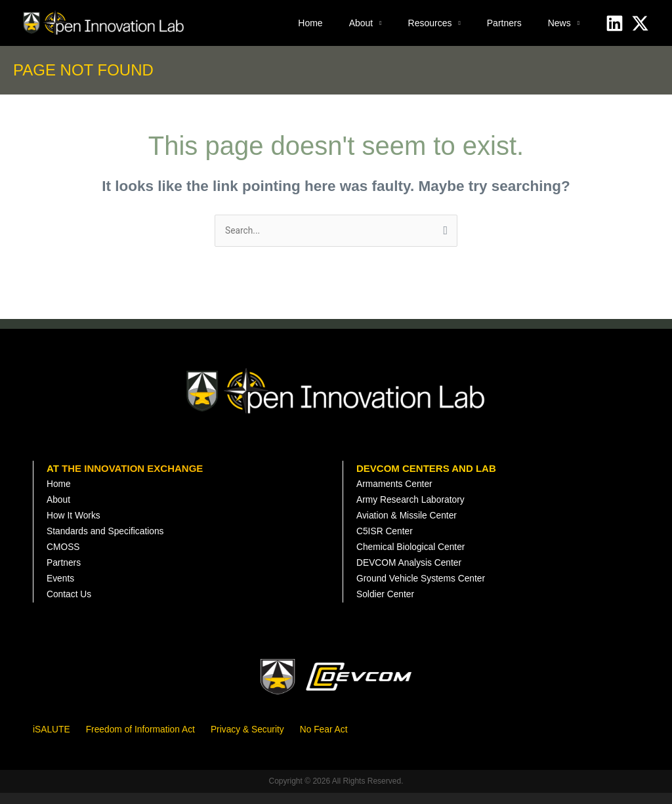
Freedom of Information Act (149, 740)
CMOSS (65, 554)
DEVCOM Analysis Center (413, 571)
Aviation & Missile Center (411, 520)
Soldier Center (388, 605)
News (559, 23)
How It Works (76, 520)
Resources (430, 23)
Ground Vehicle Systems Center (426, 588)
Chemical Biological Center (415, 554)
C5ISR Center (387, 537)
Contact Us (71, 605)
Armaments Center (398, 486)
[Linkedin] (615, 23)
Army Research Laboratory (415, 503)
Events (62, 588)
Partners (504, 23)
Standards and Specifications (110, 537)
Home (310, 23)
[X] (640, 23)
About (361, 23)
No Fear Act (345, 740)
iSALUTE (53, 740)
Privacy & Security (264, 740)
